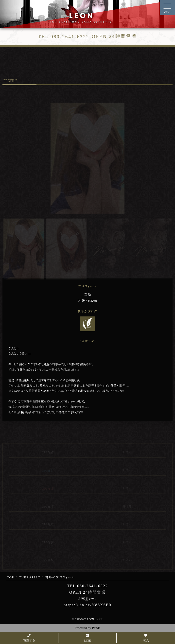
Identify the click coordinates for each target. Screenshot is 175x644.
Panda (96, 628)
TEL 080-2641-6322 (87, 586)
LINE (87, 638)
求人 (146, 638)
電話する (29, 638)
